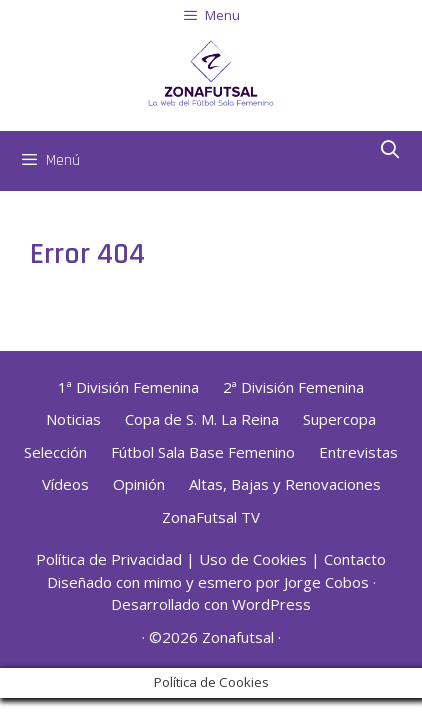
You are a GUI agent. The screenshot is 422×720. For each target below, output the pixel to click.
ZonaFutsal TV (211, 517)
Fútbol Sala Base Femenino (203, 452)
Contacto (355, 559)
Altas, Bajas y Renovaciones (285, 484)
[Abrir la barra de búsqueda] (390, 151)
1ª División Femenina (128, 387)
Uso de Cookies (253, 559)
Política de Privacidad (109, 559)
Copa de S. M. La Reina (202, 419)
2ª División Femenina (293, 387)
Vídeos (65, 484)
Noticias (73, 419)
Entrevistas (358, 452)
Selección (55, 452)
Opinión (139, 484)
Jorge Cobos (326, 582)
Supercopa (339, 419)
